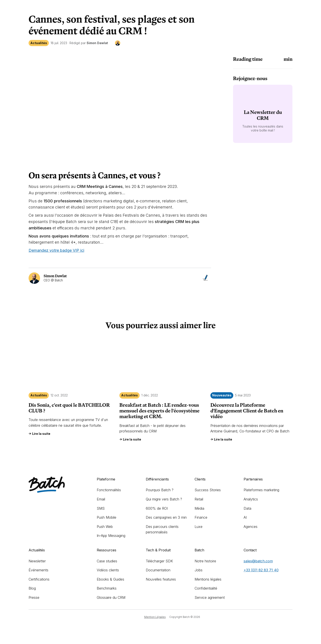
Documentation (158, 570)
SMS (101, 508)
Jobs (199, 570)
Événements (38, 570)
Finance (201, 517)
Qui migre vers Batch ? (164, 499)
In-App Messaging (111, 536)
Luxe (199, 527)
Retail (199, 499)
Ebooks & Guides (110, 579)
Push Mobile (107, 517)
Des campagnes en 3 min (166, 517)
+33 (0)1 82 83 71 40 (261, 570)
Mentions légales (208, 579)
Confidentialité (206, 588)
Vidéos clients (108, 570)
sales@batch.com (258, 561)
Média (199, 508)
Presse (34, 597)
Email (101, 499)
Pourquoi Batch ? (160, 490)
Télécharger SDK (159, 561)
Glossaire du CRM (111, 597)
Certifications (39, 579)
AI (245, 517)
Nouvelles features (161, 579)
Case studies (107, 561)
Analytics (251, 499)
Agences (251, 527)
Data (247, 508)
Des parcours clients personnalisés (162, 529)
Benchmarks (107, 588)
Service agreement (210, 597)
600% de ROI (157, 508)
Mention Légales (155, 617)
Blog (32, 588)
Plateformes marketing (261, 490)
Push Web (105, 527)
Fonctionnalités (109, 490)
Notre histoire (205, 561)
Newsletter (37, 561)
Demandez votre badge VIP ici (56, 250)
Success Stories (208, 490)
